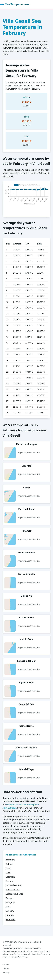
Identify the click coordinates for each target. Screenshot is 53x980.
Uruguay (10, 915)
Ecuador (10, 881)
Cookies (6, 964)
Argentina (10, 860)
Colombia (10, 877)
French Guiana (13, 890)
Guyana (9, 898)
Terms (7, 968)
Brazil (8, 868)
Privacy (6, 972)
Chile (8, 873)
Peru (8, 907)
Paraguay (10, 902)
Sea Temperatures (15, 4)
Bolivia (9, 864)
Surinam (10, 911)
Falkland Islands (13, 885)
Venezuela (11, 919)
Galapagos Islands (14, 894)
